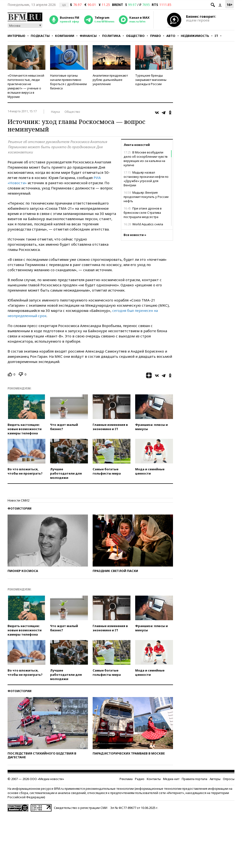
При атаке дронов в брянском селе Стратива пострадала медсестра (143, 213)
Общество (135, 36)
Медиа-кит (171, 779)
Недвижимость (195, 36)
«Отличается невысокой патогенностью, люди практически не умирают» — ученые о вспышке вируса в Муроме (26, 86)
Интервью (16, 36)
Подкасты (40, 36)
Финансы (88, 36)
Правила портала (194, 779)
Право (156, 36)
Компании (65, 36)
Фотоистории (19, 508)
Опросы (229, 779)
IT (216, 36)
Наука (55, 112)
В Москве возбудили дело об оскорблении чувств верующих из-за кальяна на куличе (146, 159)
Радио (140, 779)
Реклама (126, 779)
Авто (171, 36)
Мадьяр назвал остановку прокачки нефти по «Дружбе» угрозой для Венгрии (146, 179)
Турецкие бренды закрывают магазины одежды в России (151, 80)
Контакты (154, 779)
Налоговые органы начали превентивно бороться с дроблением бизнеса (68, 82)
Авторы (215, 779)
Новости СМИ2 (18, 500)
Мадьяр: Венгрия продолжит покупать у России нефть (146, 197)
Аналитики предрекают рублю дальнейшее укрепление (110, 80)
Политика (111, 36)
